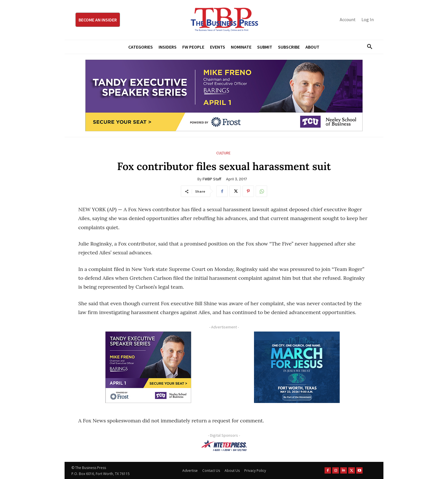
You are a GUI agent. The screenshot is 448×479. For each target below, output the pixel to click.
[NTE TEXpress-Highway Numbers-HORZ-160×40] (224, 446)
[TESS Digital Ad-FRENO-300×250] (148, 367)
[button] (367, 47)
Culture (223, 153)
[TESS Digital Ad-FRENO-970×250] (224, 95)
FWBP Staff (212, 179)
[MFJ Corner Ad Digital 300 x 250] (297, 367)
